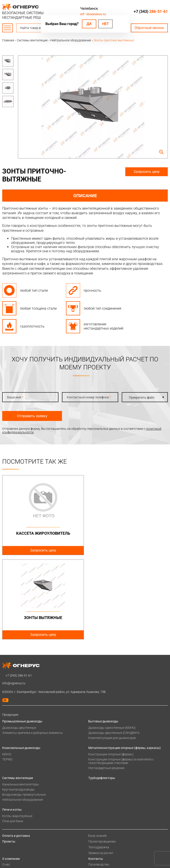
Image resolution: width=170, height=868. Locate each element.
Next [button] (11, 107)
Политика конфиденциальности (26, 824)
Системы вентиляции (18, 694)
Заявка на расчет (101, 769)
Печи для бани (13, 737)
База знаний (97, 751)
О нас (6, 780)
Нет (106, 24)
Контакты (96, 774)
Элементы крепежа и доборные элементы (33, 648)
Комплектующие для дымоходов (112, 654)
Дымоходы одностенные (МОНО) (112, 643)
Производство (99, 780)
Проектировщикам (102, 757)
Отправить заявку (32, 416)
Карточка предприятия (19, 803)
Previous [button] (11, 58)
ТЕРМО (7, 675)
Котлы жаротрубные (17, 732)
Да (89, 24)
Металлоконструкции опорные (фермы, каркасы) (125, 664)
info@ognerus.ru (93, 14)
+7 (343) (151, 11)
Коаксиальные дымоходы (21, 664)
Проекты (9, 757)
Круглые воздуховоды (18, 705)
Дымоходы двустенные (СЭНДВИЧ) (114, 648)
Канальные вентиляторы (21, 700)
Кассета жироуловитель (43, 533)
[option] (8, 61)
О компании (11, 774)
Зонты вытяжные (127, 533)
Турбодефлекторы (102, 694)
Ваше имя (15, 397)
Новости (8, 809)
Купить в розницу (101, 792)
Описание (85, 196)
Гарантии (9, 792)
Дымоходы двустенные (19, 643)
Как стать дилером (16, 797)
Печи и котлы (12, 725)
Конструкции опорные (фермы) (111, 670)
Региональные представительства (113, 786)
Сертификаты (12, 786)
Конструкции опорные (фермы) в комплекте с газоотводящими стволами (121, 677)
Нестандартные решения (106, 684)
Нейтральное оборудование (23, 715)
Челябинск (89, 9)
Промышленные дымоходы (22, 637)
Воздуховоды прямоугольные (24, 710)
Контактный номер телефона (89, 397)
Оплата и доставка (16, 751)
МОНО (7, 670)
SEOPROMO (112, 832)
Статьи (7, 815)
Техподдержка (99, 763)
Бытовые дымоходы (103, 637)
